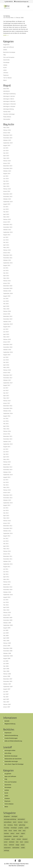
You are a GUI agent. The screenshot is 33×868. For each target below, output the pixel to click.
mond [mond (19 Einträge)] (18, 833)
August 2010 (7, 597)
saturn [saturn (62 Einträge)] (13, 839)
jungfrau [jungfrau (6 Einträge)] (21, 828)
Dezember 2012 (8, 526)
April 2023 (6, 214)
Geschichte (6, 60)
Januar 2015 (7, 464)
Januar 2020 (7, 314)
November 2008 (8, 651)
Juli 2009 (6, 630)
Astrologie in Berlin (9, 99)
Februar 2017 (7, 401)
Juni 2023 (6, 209)
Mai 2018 (6, 362)
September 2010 (8, 595)
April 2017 (6, 396)
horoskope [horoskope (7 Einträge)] (14, 828)
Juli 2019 (6, 329)
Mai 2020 (6, 304)
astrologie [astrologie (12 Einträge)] (14, 816)
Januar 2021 (7, 283)
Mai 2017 (6, 393)
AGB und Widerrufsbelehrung (13, 741)
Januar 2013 (7, 523)
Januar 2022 (7, 253)
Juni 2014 (6, 482)
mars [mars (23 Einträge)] (24, 831)
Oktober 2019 (7, 322)
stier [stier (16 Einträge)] (17, 842)
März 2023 (6, 217)
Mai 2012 (6, 544)
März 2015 (6, 459)
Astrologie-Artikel (10, 750)
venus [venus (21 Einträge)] (6, 845)
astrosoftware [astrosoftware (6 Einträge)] (8, 822)
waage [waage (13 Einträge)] (17, 845)
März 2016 (6, 429)
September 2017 (8, 383)
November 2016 (8, 408)
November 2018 (8, 347)
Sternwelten (7, 119)
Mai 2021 (6, 273)
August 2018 (7, 355)
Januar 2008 (7, 676)
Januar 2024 (7, 191)
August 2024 (7, 173)
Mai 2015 (6, 454)
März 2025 (6, 158)
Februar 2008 (7, 674)
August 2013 (7, 505)
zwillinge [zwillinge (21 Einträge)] (6, 850)
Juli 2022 (6, 237)
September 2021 (8, 263)
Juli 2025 (6, 148)
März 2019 (6, 337)
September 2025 (8, 143)
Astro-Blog (8, 753)
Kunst (5, 68)
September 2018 (8, 352)
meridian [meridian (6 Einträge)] (6, 833)
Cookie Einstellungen (11, 738)
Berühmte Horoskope (9, 52)
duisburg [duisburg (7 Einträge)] (10, 825)
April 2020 (6, 306)
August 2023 (7, 204)
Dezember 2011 (8, 556)
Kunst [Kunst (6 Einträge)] (10, 831)
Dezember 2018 (8, 345)
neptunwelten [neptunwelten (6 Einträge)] (8, 836)
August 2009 (7, 628)
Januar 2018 (7, 373)
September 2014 (8, 475)
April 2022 (6, 245)
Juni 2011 (6, 572)
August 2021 (7, 265)
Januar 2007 (7, 707)
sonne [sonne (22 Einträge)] (6, 842)
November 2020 (8, 288)
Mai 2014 (6, 485)
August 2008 (7, 658)
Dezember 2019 (8, 316)
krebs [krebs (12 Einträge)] (5, 831)
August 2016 (7, 416)
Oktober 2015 (7, 442)
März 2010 (6, 610)
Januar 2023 (7, 222)
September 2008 (8, 656)
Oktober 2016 (7, 411)
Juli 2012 (6, 538)
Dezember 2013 (8, 495)
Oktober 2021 (7, 260)
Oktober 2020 (7, 291)
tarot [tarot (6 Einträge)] (21, 842)
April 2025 (6, 156)
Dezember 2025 (8, 135)
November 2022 (8, 227)
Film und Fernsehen (9, 57)
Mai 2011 (6, 574)
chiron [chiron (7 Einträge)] (26, 822)
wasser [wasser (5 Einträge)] (23, 845)
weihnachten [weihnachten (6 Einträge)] (16, 848)
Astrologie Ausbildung (9, 94)
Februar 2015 (7, 462)
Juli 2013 (6, 508)
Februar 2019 (7, 339)
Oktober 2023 (7, 199)
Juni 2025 (6, 151)
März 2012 (6, 549)
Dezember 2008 (8, 648)
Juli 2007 (6, 692)
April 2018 (6, 365)
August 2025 (7, 145)
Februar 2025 (7, 161)
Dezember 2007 (8, 679)
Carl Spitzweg (7, 16)
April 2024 (6, 184)
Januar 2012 (7, 554)
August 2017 (7, 385)
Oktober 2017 (7, 380)
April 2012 (6, 546)
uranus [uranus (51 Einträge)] (26, 842)
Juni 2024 (6, 179)
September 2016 (8, 413)
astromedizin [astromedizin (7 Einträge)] (21, 819)
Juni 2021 (6, 271)
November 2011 (8, 559)
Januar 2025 (7, 163)
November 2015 (8, 439)
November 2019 (8, 319)
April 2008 (6, 669)
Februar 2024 (7, 189)
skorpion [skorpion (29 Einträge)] (25, 839)
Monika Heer (10, 18)
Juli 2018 (6, 357)
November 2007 (8, 681)
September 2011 (8, 564)
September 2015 (8, 444)
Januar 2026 (7, 133)
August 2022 (7, 235)
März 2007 (6, 702)
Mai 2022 (6, 242)
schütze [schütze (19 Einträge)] (19, 839)
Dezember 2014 (8, 467)
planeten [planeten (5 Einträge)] (16, 836)
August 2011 (7, 567)
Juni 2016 (6, 421)
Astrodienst (6, 91)
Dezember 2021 (8, 255)
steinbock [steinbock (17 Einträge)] (12, 842)
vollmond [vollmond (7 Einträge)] (11, 845)
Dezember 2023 (8, 194)
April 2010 (6, 607)
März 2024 (6, 186)
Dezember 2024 (8, 166)
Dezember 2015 (8, 436)
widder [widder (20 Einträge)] (23, 848)
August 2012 (7, 536)
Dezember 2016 (8, 406)
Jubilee (5, 65)
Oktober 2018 (7, 350)
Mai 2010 (6, 605)
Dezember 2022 (8, 225)
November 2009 (8, 620)
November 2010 (8, 590)
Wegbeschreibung (10, 724)
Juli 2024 (6, 176)
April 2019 (6, 334)
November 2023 (8, 197)
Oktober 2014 (7, 472)
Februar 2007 (7, 704)
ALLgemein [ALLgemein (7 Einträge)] (7, 816)
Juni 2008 (6, 664)
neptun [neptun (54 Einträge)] (23, 833)
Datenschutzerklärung (11, 735)
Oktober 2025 (7, 140)
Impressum (8, 733)
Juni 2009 (6, 633)
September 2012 (8, 533)
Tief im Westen (8, 78)
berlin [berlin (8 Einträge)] (15, 822)
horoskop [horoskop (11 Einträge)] (7, 828)
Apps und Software (9, 47)
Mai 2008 (6, 666)
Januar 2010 (7, 615)
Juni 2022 (6, 240)
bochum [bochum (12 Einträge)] (20, 822)
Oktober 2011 (7, 561)
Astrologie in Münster (9, 106)
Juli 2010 (6, 600)
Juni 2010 (6, 602)
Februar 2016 (7, 431)
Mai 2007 (6, 697)
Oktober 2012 (7, 531)
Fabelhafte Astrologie (11, 761)
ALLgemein (6, 45)
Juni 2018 (6, 360)
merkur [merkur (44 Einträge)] (12, 833)
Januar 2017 (7, 403)
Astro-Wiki (6, 89)
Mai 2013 (6, 513)
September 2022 (8, 232)
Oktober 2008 (7, 653)
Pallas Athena (7, 117)
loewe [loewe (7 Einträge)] (15, 831)
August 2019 (7, 327)
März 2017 (6, 398)
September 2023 (8, 202)
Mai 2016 (6, 424)
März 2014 (6, 487)
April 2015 (6, 457)
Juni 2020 (6, 301)
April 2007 (6, 699)
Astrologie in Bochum (9, 101)
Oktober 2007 (7, 684)
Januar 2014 (7, 493)
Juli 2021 (6, 268)
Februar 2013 (7, 521)
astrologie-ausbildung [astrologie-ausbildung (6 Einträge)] (10, 819)
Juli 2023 (6, 207)
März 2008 (6, 671)
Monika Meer (7, 112)
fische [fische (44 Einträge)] (16, 825)
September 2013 (8, 503)
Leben (5, 70)
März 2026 (6, 128)
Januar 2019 (7, 342)
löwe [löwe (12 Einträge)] (20, 831)
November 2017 (8, 378)
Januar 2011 (7, 584)
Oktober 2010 (7, 592)
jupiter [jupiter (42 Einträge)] (27, 828)
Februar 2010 (7, 612)
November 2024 (8, 168)
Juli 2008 (6, 661)
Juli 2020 (6, 299)
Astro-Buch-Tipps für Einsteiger (14, 764)
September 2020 (8, 293)
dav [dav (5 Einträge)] (5, 825)
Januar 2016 (7, 434)
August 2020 (7, 296)
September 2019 (8, 324)
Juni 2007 (6, 694)
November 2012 (8, 528)
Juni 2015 (6, 452)
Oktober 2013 (7, 500)
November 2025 (8, 138)
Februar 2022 (7, 250)
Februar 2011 (7, 582)
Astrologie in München (10, 104)
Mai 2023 (6, 212)
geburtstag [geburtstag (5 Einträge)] (22, 825)
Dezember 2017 (8, 375)
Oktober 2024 (7, 171)
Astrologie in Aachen (9, 96)
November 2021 (8, 258)
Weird (5, 80)
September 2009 (8, 625)
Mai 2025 (6, 153)
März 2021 (6, 278)
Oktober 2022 (7, 230)
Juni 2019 (6, 332)
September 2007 (8, 687)
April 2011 (6, 577)
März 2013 (6, 518)
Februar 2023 (7, 219)
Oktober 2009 (7, 623)
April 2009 (6, 638)
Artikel (5, 50)
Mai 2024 (6, 181)
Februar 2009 (7, 643)
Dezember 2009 (8, 618)
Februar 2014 (7, 490)
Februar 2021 (7, 281)
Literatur (6, 73)
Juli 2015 (6, 449)
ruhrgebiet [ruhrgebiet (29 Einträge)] (7, 839)
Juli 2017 (6, 388)
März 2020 (6, 309)
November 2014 (8, 470)
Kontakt (7, 721)
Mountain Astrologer (9, 114)
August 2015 (7, 447)
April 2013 (6, 516)
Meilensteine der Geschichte (13, 759)
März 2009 (6, 641)
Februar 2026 (7, 130)
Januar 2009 (7, 646)
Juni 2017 (6, 390)
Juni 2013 (6, 510)
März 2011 (6, 579)
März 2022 (6, 247)
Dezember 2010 (8, 587)
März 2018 (6, 367)
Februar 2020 (7, 311)
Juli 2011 (6, 569)
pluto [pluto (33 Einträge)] (21, 836)
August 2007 (7, 689)
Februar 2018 (7, 370)
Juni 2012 (6, 541)
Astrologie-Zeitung (8, 109)
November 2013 (8, 498)
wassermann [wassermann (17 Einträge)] (7, 848)
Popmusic (6, 75)
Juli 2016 (6, 419)
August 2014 (7, 477)
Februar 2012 (7, 551)
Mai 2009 (6, 636)
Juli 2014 (6, 480)
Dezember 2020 (8, 286)
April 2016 (6, 426)
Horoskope (6, 62)
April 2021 (6, 276)
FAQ (4, 55)
